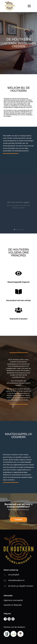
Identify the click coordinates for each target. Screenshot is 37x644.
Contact (18, 519)
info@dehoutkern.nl (16, 580)
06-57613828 (14, 575)
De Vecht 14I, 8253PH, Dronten (21, 586)
